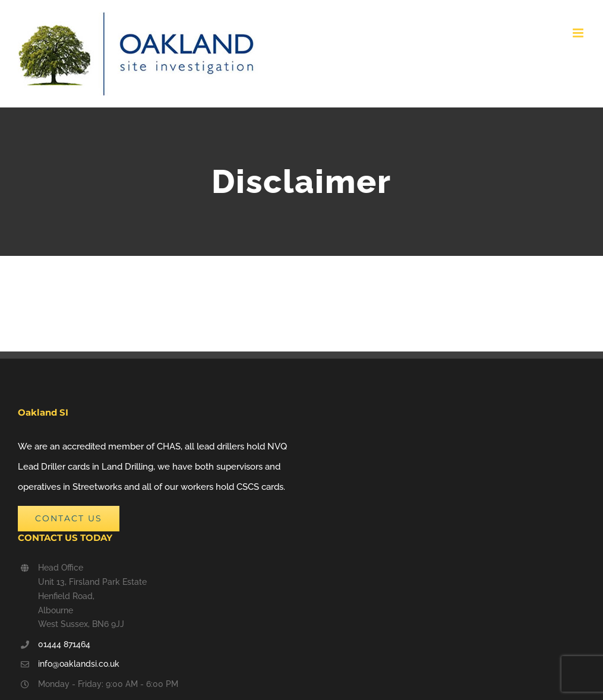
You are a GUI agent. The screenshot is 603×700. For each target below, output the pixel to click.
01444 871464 (64, 644)
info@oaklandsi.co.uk (79, 664)
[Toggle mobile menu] (579, 33)
